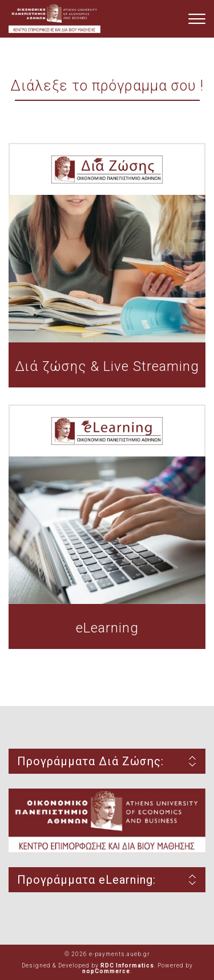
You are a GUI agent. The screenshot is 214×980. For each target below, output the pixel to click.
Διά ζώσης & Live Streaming (107, 366)
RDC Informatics (127, 965)
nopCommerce (106, 971)
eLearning (107, 628)
